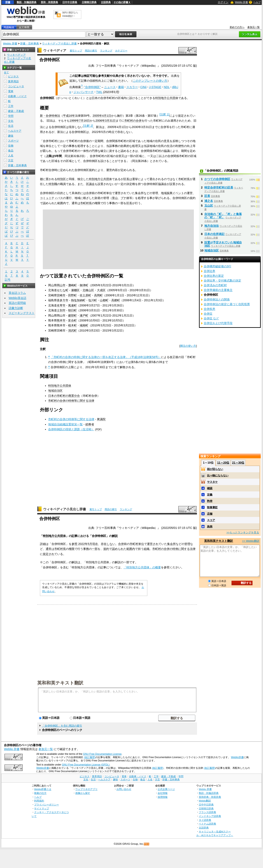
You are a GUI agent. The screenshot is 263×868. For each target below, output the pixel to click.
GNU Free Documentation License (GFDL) (86, 765)
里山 (115, 198)
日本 (95, 98)
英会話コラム (17, 293)
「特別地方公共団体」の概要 (142, 567)
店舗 (210, 514)
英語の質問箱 (17, 303)
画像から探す (83, 793)
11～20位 (223, 463)
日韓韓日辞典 (89, 2)
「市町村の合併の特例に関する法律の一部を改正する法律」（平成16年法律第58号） (106, 357)
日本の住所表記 (214, 234)
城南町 (84, 325)
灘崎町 (72, 285)
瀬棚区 (75, 290)
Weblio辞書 (237, 757)
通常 (49, 549)
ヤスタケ (212, 482)
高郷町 (116, 300)
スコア (211, 520)
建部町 (72, 315)
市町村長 (184, 179)
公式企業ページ (166, 789)
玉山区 (209, 206)
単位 (141, 544)
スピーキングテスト (22, 313)
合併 (121, 544)
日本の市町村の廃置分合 (64, 396)
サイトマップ (42, 808)
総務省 (90, 424)
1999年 (74, 121)
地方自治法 (212, 226)
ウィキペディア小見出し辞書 (59, 44)
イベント (178, 193)
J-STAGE (155, 87)
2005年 (97, 116)
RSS (147, 844)
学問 (11, 116)
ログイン (223, 2)
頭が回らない (215, 469)
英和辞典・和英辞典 (210, 797)
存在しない (108, 544)
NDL (167, 87)
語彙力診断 (16, 308)
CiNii (143, 87)
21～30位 (238, 463)
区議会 (90, 184)
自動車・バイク (17, 96)
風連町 (72, 305)
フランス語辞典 (207, 812)
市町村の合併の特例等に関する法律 (71, 401)
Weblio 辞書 (241, 2)
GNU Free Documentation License (102, 754)
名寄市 (61, 305)
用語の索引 (91, 51)
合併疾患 (209, 309)
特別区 (62, 179)
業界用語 (13, 81)
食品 (11, 151)
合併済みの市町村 (215, 285)
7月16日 (84, 121)
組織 (147, 549)
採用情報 (163, 797)
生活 (11, 126)
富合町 (72, 320)
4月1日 (107, 116)
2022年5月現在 (88, 544)
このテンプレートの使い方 (150, 81)
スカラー (132, 87)
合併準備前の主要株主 (218, 290)
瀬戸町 (84, 315)
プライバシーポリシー (47, 805)
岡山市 (61, 285)
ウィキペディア (55, 51)
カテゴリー (121, 51)
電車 (11, 91)
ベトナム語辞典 (207, 824)
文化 (11, 121)
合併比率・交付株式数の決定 (222, 280)
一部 (95, 549)
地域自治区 (55, 391)
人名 (11, 155)
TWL (99, 92)
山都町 (104, 300)
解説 (115, 536)
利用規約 (39, 801)
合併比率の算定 (214, 276)
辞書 (8, 2)
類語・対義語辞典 (27, 2)
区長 (126, 179)
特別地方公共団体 (167, 98)
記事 (74, 536)
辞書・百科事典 (30, 44)
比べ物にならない (218, 475)
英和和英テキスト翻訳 (60, 683)
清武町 (72, 330)
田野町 (72, 295)
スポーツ (13, 141)
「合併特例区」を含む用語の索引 (62, 726)
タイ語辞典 (205, 820)
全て (6, 72)
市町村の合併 (133, 121)
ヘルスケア (15, 131)
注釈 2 (88, 126)
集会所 (171, 544)
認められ (118, 549)
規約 (106, 549)
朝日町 (72, 310)
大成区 (101, 290)
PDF (98, 429)
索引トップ (76, 51)
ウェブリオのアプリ (86, 789)
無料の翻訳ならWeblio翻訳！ (70, 14)
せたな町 (63, 290)
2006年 (100, 121)
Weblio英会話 (17, 298)
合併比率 (209, 271)
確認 (210, 488)
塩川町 (93, 300)
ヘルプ (257, 2)
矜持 (210, 501)
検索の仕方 (40, 793)
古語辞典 (106, 2)
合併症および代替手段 (218, 323)
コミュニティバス (51, 198)
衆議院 (101, 419)
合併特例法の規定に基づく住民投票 (227, 304)
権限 (72, 549)
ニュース (110, 87)
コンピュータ (16, 86)
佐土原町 (85, 295)
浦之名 (209, 201)
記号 (8, 280)
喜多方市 (63, 300)
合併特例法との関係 (217, 299)
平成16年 (69, 116)
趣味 (11, 136)
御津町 (84, 285)
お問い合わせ (124, 789)
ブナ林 (125, 198)
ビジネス (13, 76)
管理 (187, 544)
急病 (210, 527)
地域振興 (167, 193)
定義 (210, 495)
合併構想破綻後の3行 (218, 266)
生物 (11, 146)
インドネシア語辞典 (210, 816)
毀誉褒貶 (212, 507)
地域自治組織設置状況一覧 (65, 424)
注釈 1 (164, 114)
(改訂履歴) (90, 757)
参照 (74, 544)
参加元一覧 (254, 27)
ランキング (106, 51)
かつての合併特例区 (217, 179)
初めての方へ (237, 27)
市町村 (134, 544)
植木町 (72, 325)
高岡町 (98, 295)
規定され (49, 554)
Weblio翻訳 (205, 801)
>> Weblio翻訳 (251, 541)
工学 (11, 106)
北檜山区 (88, 290)
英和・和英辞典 (49, 2)
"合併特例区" (92, 87)
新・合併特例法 (50, 116)
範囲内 (131, 549)
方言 (11, 160)
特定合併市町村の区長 (219, 187)
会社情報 (163, 793)
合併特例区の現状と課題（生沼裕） (71, 429)
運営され (153, 544)
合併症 (208, 314)
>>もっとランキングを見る (243, 532)
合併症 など (211, 318)
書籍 (121, 87)
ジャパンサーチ (84, 92)
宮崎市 (61, 295)
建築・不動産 (16, 111)
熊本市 (61, 320)
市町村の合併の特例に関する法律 (174, 549)
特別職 (53, 184)
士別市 (61, 310)
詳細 (43, 544)
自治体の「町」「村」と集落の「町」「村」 (223, 216)
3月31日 (110, 121)
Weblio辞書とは (43, 789)
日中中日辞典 (70, 2)
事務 (86, 549)
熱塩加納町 (78, 300)
